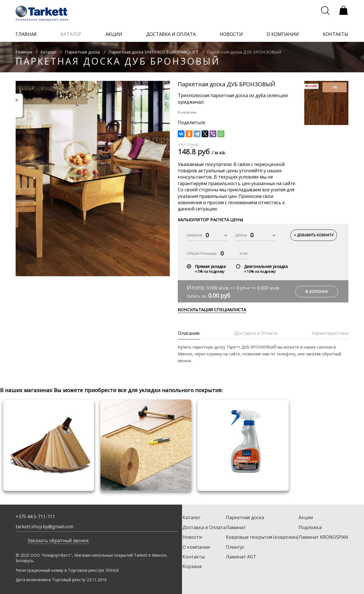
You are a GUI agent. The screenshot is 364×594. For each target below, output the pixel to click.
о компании (283, 34)
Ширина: (195, 235)
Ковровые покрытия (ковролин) (262, 537)
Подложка (310, 527)
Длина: (241, 235)
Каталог (48, 52)
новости (231, 34)
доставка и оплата (171, 34)
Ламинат (236, 527)
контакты (336, 34)
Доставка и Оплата (204, 527)
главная (26, 34)
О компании (196, 547)
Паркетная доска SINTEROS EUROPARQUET (153, 52)
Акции (306, 517)
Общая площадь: (202, 253)
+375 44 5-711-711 (35, 517)
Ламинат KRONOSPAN (323, 537)
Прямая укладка (210, 266)
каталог (71, 34)
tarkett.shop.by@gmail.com (45, 527)
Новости (192, 537)
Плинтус (235, 547)
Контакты (194, 557)
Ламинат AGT (241, 557)
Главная (24, 52)
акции (114, 34)
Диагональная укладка (266, 266)
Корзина (192, 566)
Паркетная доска (82, 52)
